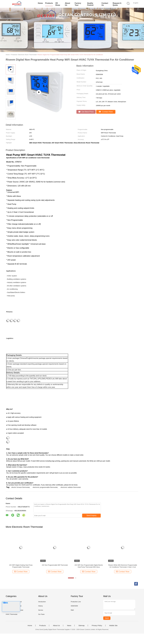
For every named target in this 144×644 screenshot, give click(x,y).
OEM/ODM (74, 606)
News (69, 626)
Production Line (76, 602)
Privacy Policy (97, 626)
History (40, 606)
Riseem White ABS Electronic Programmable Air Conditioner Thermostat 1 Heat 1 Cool (123, 566)
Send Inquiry (92, 515)
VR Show (58, 4)
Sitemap (81, 626)
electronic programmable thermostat (45, 487)
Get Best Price (86, 112)
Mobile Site (113, 626)
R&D (72, 610)
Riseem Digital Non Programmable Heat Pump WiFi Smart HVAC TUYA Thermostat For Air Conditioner (70, 55)
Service (41, 610)
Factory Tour (78, 4)
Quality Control (90, 4)
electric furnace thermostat (20, 487)
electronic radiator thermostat (71, 487)
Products (49, 3)
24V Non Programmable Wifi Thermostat (55, 565)
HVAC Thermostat (11, 614)
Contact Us (105, 4)
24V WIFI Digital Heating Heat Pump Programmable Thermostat (21, 566)
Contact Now (106, 112)
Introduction (42, 602)
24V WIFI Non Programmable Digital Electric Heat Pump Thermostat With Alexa (89, 566)
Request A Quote (117, 4)
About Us (67, 4)
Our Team (41, 614)
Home (40, 3)
